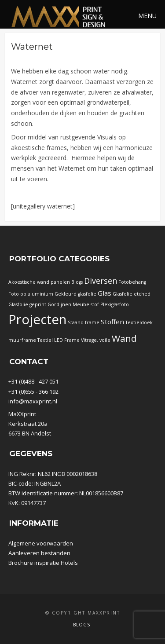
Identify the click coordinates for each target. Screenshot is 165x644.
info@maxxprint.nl (33, 401)
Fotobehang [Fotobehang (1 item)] (132, 282)
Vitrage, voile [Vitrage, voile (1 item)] (96, 340)
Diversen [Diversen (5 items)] (101, 281)
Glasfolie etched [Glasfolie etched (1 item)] (132, 294)
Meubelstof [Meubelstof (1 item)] (86, 304)
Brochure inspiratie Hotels (43, 563)
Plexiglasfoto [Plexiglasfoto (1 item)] (115, 304)
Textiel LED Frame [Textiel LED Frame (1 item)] (59, 340)
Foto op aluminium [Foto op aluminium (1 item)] (31, 294)
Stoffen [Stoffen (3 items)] (112, 322)
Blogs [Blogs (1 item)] (77, 282)
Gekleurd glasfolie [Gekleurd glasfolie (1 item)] (75, 294)
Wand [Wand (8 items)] (124, 338)
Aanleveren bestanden (39, 553)
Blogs (82, 625)
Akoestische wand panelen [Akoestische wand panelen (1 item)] (39, 282)
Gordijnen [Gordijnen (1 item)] (59, 304)
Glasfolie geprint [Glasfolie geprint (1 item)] (27, 304)
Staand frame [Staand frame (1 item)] (84, 322)
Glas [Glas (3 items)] (104, 293)
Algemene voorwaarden (41, 543)
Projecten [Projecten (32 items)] (37, 319)
